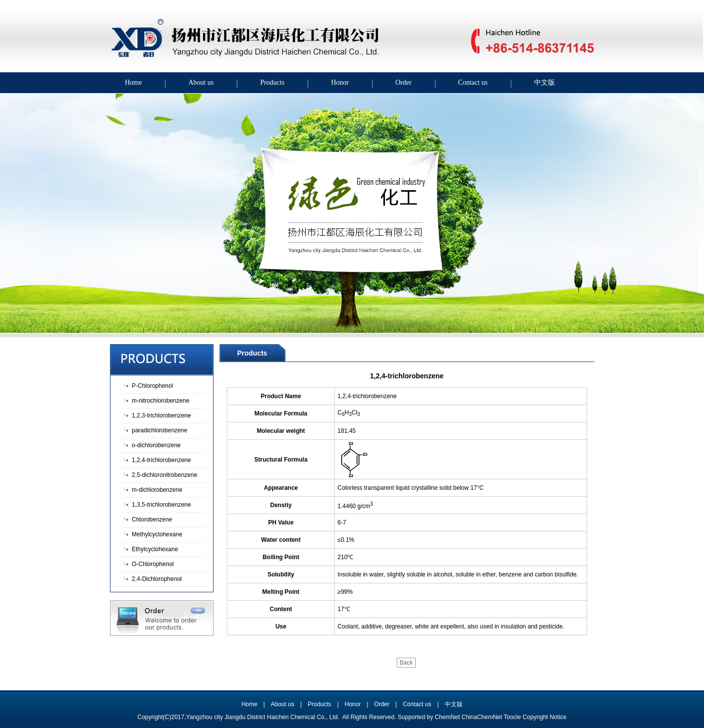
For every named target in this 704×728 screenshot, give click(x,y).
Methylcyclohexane (157, 534)
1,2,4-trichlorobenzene (161, 460)
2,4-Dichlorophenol (157, 579)
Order (404, 82)
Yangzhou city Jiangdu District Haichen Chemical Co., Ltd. (264, 717)
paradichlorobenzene (160, 430)
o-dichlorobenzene (156, 445)
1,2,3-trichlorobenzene (161, 416)
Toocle (513, 717)
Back (406, 663)
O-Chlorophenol (153, 564)
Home (133, 82)
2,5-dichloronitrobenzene (164, 475)
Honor (340, 82)
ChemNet (448, 717)
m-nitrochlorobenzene (161, 401)
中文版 (544, 82)
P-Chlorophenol (152, 386)
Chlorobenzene (152, 520)
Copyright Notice (545, 717)
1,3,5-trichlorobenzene (161, 505)
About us (201, 82)
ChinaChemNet (482, 717)
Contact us (473, 82)
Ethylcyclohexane (155, 549)
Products (272, 82)
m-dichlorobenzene (157, 490)
